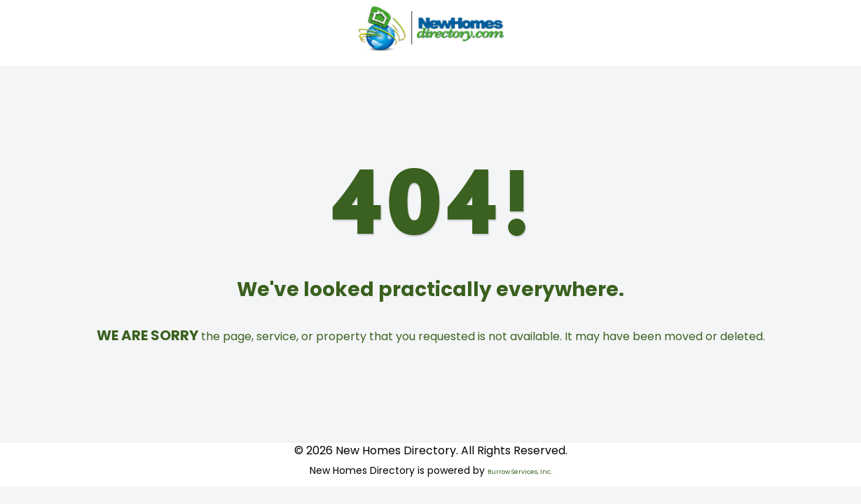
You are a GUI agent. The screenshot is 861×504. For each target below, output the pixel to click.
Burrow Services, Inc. (520, 472)
